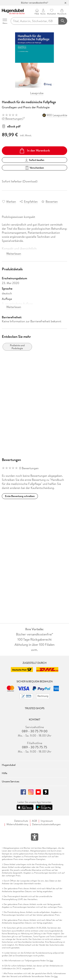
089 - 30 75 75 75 (34, 747)
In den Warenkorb (34, 151)
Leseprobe (37, 93)
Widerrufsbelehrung (17, 824)
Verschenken (34, 168)
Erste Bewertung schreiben (20, 496)
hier (51, 961)
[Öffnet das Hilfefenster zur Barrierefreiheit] (35, 838)
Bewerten (52, 202)
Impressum (47, 821)
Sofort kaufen (35, 160)
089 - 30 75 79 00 (35, 731)
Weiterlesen (14, 254)
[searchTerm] (35, 21)
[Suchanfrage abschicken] (63, 21)
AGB (34, 821)
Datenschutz (21, 821)
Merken (11, 202)
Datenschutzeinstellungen (46, 824)
